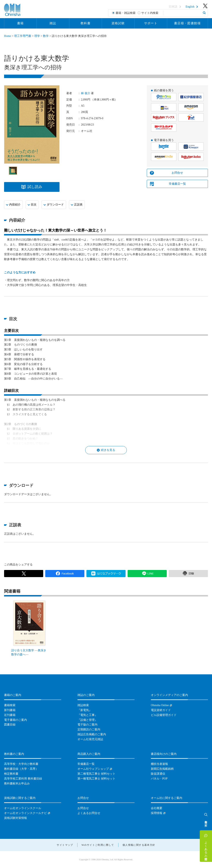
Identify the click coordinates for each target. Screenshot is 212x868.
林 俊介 (86, 93)
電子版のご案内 (87, 725)
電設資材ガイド (161, 710)
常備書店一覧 (177, 184)
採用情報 (157, 813)
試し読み (35, 187)
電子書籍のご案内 (15, 720)
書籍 (20, 23)
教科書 (86, 23)
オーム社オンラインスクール (23, 808)
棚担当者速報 (159, 764)
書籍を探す (206, 822)
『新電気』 (85, 710)
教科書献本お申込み (17, 784)
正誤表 (78, 205)
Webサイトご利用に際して (98, 845)
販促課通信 (158, 774)
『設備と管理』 (87, 720)
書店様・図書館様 (187, 23)
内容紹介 (15, 205)
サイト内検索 (150, 13)
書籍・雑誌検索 (126, 13)
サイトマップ (65, 845)
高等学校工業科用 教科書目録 (23, 779)
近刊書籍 (10, 715)
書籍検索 (10, 705)
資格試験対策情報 (15, 818)
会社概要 (157, 808)
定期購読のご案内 (89, 729)
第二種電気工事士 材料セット (96, 774)
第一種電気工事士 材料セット (96, 779)
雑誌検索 (83, 705)
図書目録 (10, 725)
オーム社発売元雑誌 (90, 739)
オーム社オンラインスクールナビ (25, 813)
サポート (151, 23)
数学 (46, 36)
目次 (34, 205)
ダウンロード (55, 205)
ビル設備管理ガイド (164, 715)
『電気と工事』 (87, 715)
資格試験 (118, 23)
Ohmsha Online (160, 705)
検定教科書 (11, 774)
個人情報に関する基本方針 (139, 845)
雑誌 (53, 23)
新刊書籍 (10, 710)
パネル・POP (159, 779)
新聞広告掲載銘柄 (162, 769)
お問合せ (177, 173)
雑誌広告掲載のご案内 (92, 734)
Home (8, 36)
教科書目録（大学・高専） (21, 769)
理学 (37, 36)
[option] (13, 171)
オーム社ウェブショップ (93, 769)
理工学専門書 (23, 36)
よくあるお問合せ (206, 849)
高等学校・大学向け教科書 (21, 764)
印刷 (188, 574)
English (190, 7)
